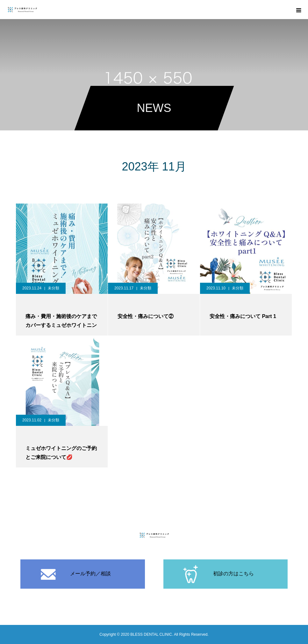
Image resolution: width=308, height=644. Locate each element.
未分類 (54, 288)
